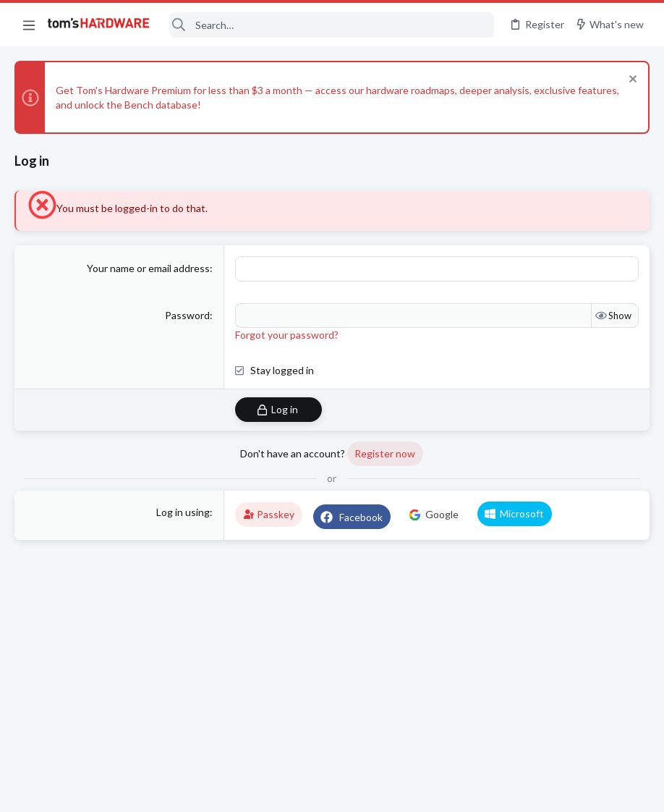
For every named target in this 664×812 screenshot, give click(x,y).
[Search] (332, 25)
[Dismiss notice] (631, 81)
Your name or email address (148, 268)
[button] (29, 25)
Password (187, 314)
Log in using (183, 511)
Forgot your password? (287, 334)
